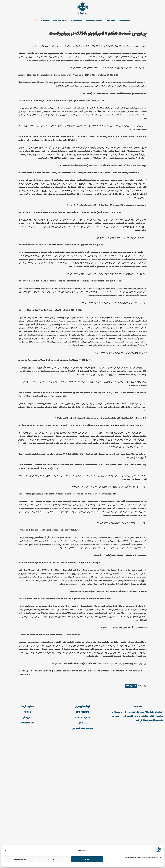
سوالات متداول (75, 21)
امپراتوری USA (129, 815)
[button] (5, 850)
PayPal (28, 841)
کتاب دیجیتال (129, 21)
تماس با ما (40, 21)
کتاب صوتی (114, 21)
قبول (87, 859)
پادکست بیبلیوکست (95, 21)
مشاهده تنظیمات (20, 859)
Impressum (83, 841)
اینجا (21, 47)
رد (54, 859)
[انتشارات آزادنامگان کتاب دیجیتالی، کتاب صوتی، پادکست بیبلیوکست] (82, 9)
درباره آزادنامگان (56, 21)
